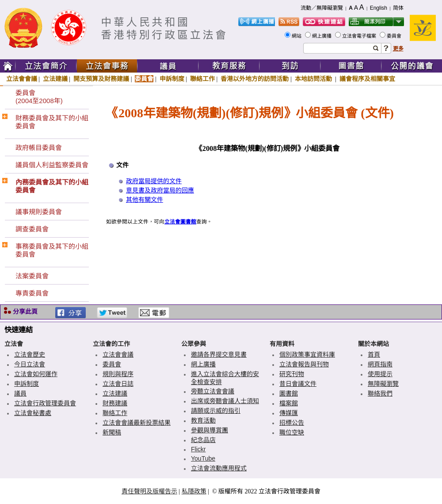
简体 (398, 8)
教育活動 (203, 420)
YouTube (203, 458)
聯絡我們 (380, 393)
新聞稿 (112, 432)
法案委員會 (32, 276)
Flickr (198, 449)
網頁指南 (380, 364)
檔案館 (289, 403)
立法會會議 (22, 79)
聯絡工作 (202, 79)
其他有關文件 (145, 200)
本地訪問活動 (314, 79)
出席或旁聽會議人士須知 (225, 401)
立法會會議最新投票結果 (137, 423)
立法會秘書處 (33, 413)
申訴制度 (172, 79)
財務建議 (115, 403)
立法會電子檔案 (360, 36)
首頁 (374, 354)
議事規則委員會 (39, 212)
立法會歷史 (30, 354)
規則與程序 (118, 374)
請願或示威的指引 (216, 411)
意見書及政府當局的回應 (160, 190)
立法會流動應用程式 (219, 468)
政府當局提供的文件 (154, 181)
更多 (398, 49)
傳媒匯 (289, 413)
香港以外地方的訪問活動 (255, 79)
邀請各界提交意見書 (219, 354)
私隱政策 (194, 491)
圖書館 (289, 393)
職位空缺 (292, 432)
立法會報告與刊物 (304, 364)
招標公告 (292, 423)
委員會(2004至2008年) (39, 97)
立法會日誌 (118, 384)
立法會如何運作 (36, 374)
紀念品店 (203, 440)
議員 (20, 393)
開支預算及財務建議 (101, 79)
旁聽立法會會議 (213, 391)
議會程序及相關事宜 (367, 79)
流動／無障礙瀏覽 (322, 8)
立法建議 (55, 79)
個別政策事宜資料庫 (307, 354)
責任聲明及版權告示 (149, 491)
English (379, 8)
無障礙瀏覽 (383, 384)
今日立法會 (30, 364)
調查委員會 (32, 229)
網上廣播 (322, 36)
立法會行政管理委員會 (45, 403)
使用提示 (380, 374)
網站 (297, 36)
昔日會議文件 (298, 384)
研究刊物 (292, 374)
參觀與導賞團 (210, 430)
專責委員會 (32, 293)
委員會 (395, 36)
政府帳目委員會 (39, 148)
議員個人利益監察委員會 (52, 165)
